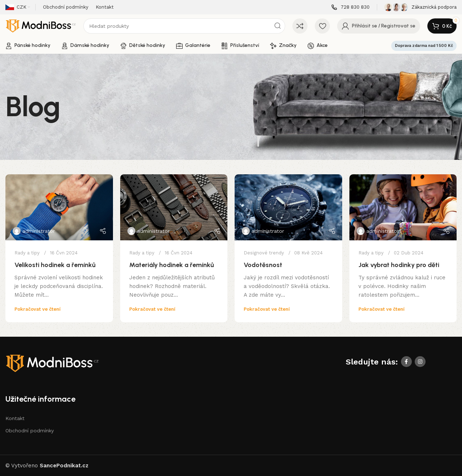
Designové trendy (264, 253)
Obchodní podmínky (30, 431)
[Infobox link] (350, 7)
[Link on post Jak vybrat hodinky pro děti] (403, 208)
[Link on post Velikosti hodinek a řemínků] (59, 208)
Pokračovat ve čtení (38, 309)
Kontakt (15, 418)
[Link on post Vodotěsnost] (288, 208)
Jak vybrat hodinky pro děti (399, 265)
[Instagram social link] (420, 362)
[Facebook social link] (406, 362)
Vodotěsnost (263, 265)
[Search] (184, 26)
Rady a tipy (27, 253)
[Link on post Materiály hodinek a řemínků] (174, 208)
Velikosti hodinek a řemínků (55, 265)
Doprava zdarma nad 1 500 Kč (424, 46)
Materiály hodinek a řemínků (172, 265)
